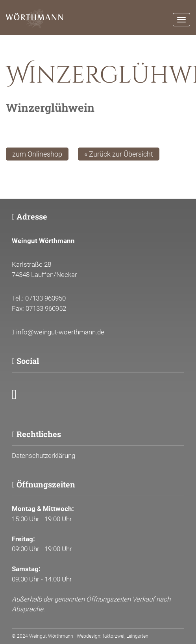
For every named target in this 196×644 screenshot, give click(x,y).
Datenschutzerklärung (43, 456)
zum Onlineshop (37, 154)
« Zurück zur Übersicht (119, 154)
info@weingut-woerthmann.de (60, 332)
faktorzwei (114, 636)
